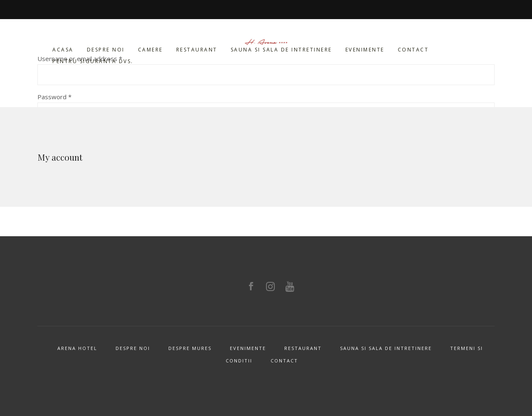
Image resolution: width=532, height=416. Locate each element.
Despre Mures (190, 348)
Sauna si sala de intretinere (386, 348)
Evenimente (248, 348)
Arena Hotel (77, 348)
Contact (284, 361)
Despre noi (133, 348)
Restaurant (303, 348)
